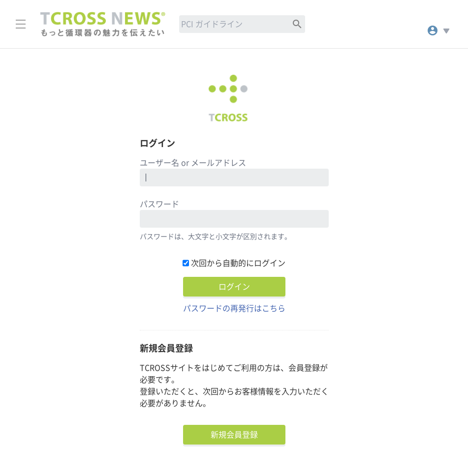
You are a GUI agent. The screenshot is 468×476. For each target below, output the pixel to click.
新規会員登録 (234, 435)
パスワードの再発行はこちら (234, 308)
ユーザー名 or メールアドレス (193, 163)
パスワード (159, 204)
